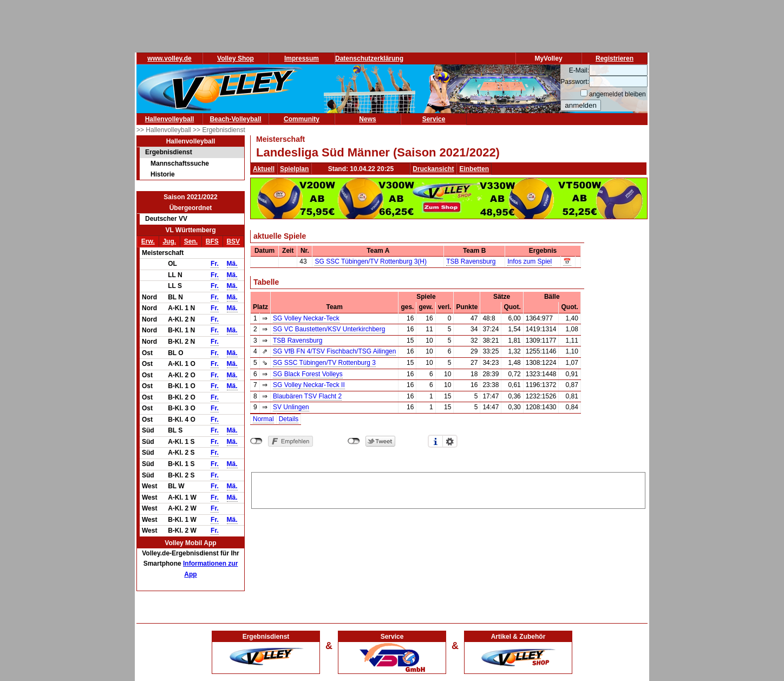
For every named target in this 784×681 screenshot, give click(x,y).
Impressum (302, 58)
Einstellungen (450, 441)
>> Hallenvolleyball (165, 130)
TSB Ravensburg (471, 261)
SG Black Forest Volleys (308, 374)
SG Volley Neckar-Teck (306, 318)
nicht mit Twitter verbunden (354, 441)
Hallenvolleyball (170, 119)
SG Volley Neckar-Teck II (309, 385)
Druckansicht (433, 169)
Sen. (191, 241)
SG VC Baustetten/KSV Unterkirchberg (329, 329)
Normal (263, 419)
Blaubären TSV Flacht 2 (307, 396)
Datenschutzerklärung (369, 58)
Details (289, 419)
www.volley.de (169, 58)
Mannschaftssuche (180, 163)
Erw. (148, 241)
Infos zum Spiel (530, 261)
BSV (233, 241)
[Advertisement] (448, 489)
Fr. (215, 264)
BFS (212, 241)
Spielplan (294, 169)
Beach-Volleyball (235, 119)
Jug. (169, 241)
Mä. (232, 264)
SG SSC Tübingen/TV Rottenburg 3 (324, 363)
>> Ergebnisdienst (219, 130)
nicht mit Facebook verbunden (256, 441)
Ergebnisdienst (169, 152)
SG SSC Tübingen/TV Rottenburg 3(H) (371, 261)
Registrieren (615, 58)
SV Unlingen (291, 407)
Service (434, 119)
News (367, 119)
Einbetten (474, 169)
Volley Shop (236, 58)
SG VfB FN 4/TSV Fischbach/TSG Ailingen (334, 351)
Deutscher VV (166, 219)
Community (302, 119)
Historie (163, 174)
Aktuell (264, 169)
